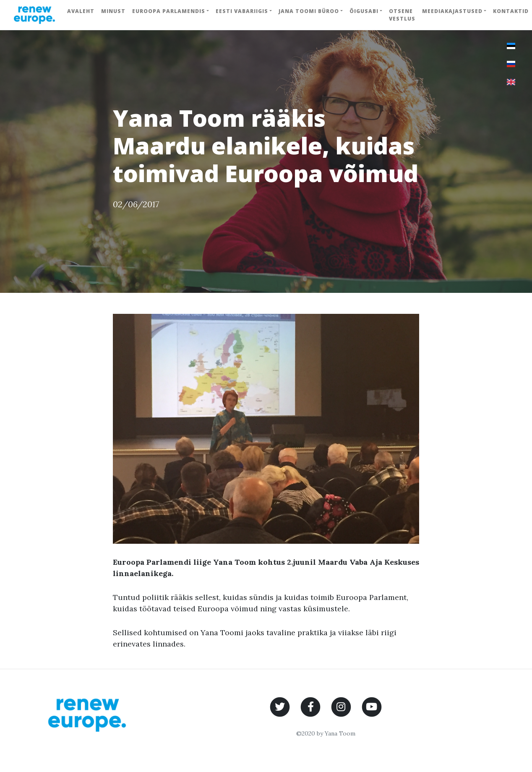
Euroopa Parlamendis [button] (169, 11)
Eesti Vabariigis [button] (242, 11)
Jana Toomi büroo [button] (309, 11)
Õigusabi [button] (364, 11)
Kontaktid (511, 11)
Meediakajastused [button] (452, 11)
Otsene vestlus (402, 15)
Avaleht (81, 11)
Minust (113, 11)
